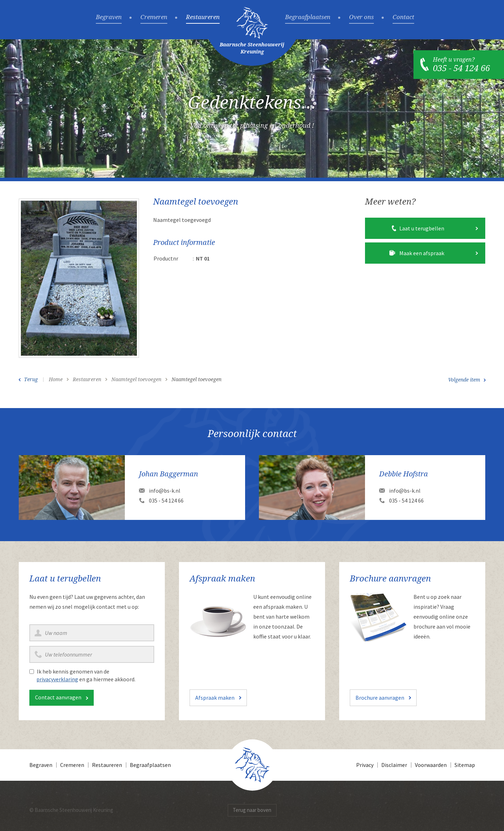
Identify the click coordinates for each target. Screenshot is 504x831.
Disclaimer (394, 765)
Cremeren (154, 17)
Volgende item (464, 380)
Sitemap (465, 765)
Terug (31, 379)
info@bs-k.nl (165, 491)
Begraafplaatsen (308, 17)
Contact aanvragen (58, 697)
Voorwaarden (431, 765)
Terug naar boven (252, 810)
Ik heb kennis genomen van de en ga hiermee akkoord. (86, 675)
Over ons (361, 17)
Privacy (365, 765)
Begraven (109, 17)
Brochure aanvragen (380, 698)
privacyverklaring (57, 679)
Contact (403, 17)
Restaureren (203, 17)
